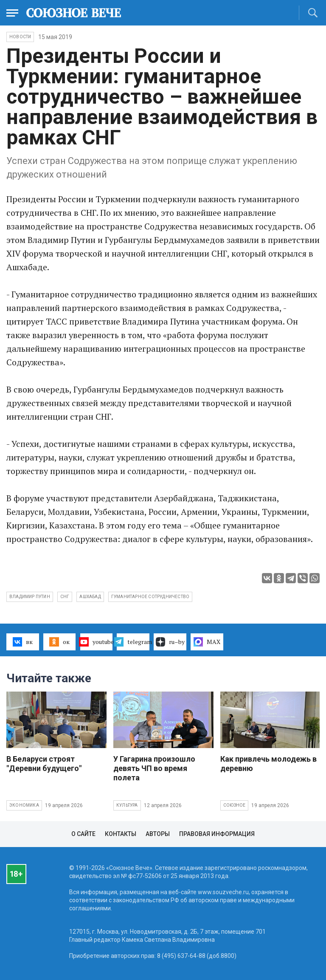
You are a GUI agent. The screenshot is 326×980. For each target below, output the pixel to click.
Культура (127, 805)
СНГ (65, 597)
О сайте (83, 834)
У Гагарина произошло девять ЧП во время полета (154, 768)
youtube (97, 642)
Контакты (121, 834)
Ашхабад (90, 597)
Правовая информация (217, 834)
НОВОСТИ (20, 37)
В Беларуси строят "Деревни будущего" (44, 764)
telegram (133, 642)
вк (23, 642)
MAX (207, 642)
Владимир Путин (30, 597)
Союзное (234, 805)
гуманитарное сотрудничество (150, 597)
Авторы (158, 834)
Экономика (24, 805)
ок (59, 642)
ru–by (170, 642)
